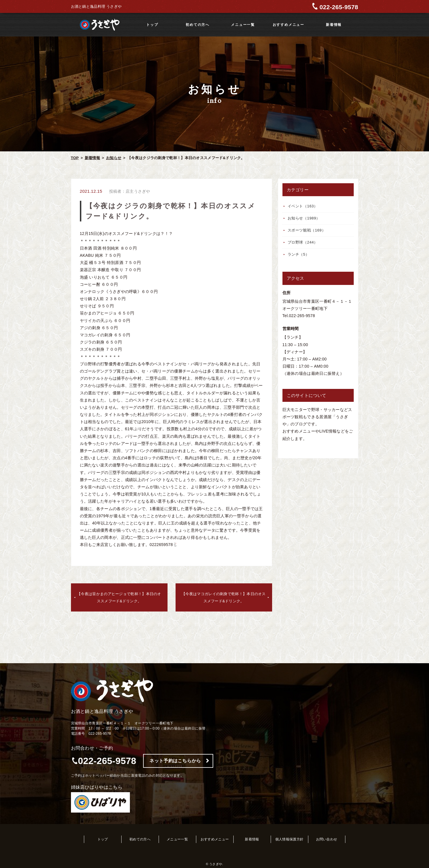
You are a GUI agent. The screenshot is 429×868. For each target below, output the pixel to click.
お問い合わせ (327, 839)
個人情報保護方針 (289, 839)
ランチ (299, 254)
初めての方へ (198, 25)
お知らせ (114, 158)
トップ (152, 25)
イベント (303, 206)
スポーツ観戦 (307, 230)
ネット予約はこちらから (175, 761)
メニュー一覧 (243, 25)
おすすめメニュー (288, 25)
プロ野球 (303, 242)
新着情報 (334, 25)
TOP (75, 158)
